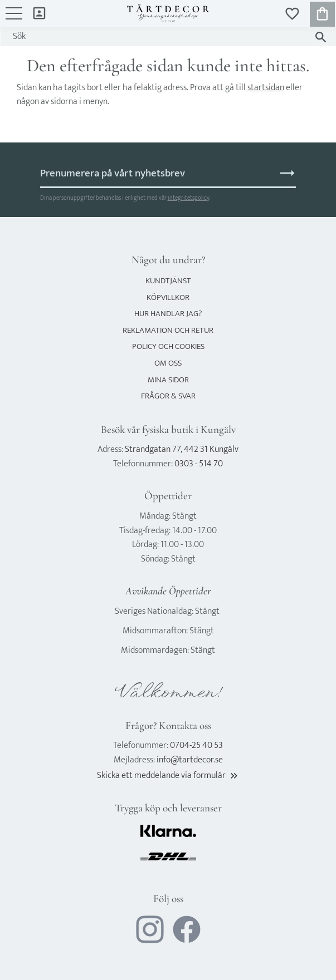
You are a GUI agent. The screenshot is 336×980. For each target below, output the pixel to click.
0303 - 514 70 (199, 464)
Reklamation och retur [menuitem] (168, 330)
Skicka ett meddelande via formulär (168, 775)
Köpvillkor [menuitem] (168, 297)
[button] (14, 19)
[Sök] (321, 37)
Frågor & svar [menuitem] (168, 396)
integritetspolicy (188, 198)
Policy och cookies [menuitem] (168, 346)
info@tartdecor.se (190, 760)
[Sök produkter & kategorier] (157, 37)
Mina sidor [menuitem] (39, 13)
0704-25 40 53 (196, 745)
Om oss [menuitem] (168, 363)
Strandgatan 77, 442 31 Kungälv (182, 449)
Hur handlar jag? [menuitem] (168, 314)
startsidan (266, 88)
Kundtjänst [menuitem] (168, 281)
